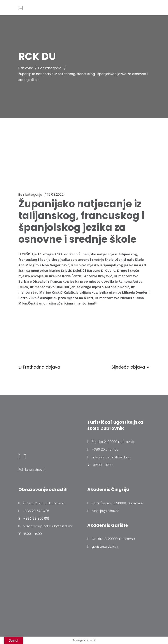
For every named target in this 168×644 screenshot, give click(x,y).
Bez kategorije (50, 68)
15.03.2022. (56, 194)
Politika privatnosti (31, 469)
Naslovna (26, 68)
